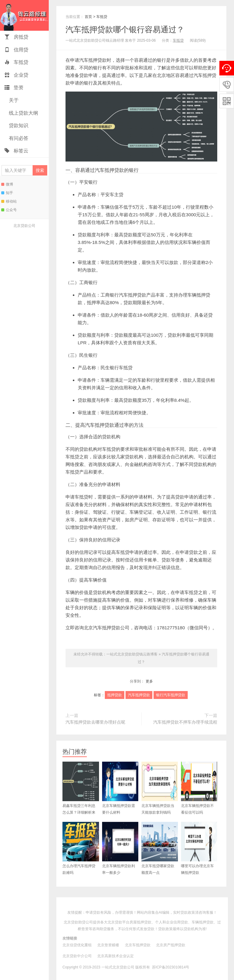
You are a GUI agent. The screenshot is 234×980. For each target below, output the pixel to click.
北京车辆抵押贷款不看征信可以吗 (199, 788)
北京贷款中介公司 (77, 956)
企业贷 (16, 75)
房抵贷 (16, 37)
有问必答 (18, 138)
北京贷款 (115, 922)
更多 (149, 681)
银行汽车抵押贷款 (128, 295)
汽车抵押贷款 (93, 60)
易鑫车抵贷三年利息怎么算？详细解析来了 (81, 791)
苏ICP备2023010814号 (171, 967)
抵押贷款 (115, 695)
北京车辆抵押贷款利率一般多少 (120, 848)
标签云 (16, 151)
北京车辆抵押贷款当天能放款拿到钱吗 (160, 788)
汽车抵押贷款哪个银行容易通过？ (125, 30)
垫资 (14, 87)
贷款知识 (18, 125)
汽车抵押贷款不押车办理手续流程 (185, 722)
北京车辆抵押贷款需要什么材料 (120, 788)
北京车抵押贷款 (138, 945)
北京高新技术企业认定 (115, 956)
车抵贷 (16, 62)
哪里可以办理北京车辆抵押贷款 (199, 848)
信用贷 (16, 50)
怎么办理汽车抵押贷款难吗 (81, 848)
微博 (7, 184)
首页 (88, 17)
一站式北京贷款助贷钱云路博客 (24, 15)
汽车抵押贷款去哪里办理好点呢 (95, 722)
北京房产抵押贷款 (171, 945)
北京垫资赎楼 (108, 945)
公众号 (9, 210)
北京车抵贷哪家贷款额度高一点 (160, 848)
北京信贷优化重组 (77, 945)
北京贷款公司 (24, 226)
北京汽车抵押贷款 (102, 628)
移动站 (9, 201)
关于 (13, 100)
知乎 (7, 193)
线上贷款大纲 (23, 113)
